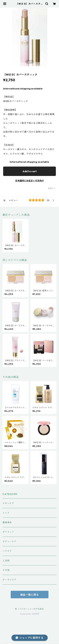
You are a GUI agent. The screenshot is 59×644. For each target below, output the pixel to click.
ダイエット (8, 532)
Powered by (29, 614)
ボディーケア (10, 541)
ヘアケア (7, 551)
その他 (6, 570)
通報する (52, 188)
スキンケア (8, 503)
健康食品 (7, 522)
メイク (6, 513)
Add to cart (30, 171)
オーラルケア (10, 580)
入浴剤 (6, 561)
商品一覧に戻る (30, 595)
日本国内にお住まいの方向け (30, 181)
